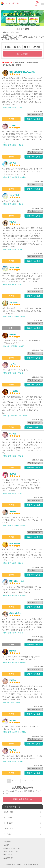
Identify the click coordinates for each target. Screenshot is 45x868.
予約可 (11, 119)
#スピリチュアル (16, 416)
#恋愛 (14, 107)
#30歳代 (20, 107)
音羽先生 (13, 474)
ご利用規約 (7, 842)
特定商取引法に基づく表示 (12, 848)
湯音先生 (13, 651)
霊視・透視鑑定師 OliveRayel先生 (22, 72)
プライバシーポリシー (11, 851)
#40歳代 (20, 145)
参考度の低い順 (8, 65)
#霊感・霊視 (7, 107)
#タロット (6, 346)
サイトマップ (8, 855)
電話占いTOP (6, 32)
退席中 (11, 328)
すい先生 (13, 126)
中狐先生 (13, 222)
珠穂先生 (13, 511)
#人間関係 (16, 177)
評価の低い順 (20, 62)
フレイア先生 (14, 195)
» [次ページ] (40, 781)
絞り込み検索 (22, 54)
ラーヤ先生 (13, 335)
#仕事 (14, 493)
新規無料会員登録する (22, 799)
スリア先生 (13, 302)
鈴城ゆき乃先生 (15, 613)
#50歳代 (20, 284)
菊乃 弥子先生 (15, 544)
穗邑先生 (13, 720)
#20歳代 (26, 416)
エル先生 (13, 163)
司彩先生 (13, 680)
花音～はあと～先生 (17, 581)
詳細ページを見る (34, 119)
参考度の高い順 (33, 62)
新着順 (19, 65)
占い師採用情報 (8, 858)
